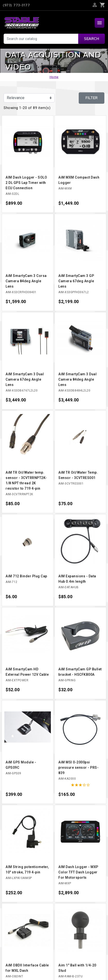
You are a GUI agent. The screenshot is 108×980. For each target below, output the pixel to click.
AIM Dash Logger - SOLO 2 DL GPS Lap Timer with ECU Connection (26, 183)
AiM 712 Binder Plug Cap (26, 576)
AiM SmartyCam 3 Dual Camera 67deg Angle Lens (25, 379)
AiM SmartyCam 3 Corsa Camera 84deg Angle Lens (26, 281)
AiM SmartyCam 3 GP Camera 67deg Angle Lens (76, 281)
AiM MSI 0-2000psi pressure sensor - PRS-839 (78, 768)
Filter (92, 98)
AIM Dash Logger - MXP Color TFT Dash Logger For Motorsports (78, 872)
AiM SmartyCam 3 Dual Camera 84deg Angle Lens (77, 379)
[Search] (54, 39)
